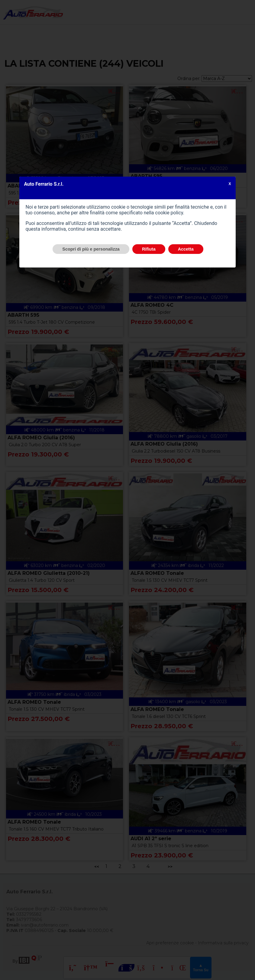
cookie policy (169, 213)
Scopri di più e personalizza (91, 249)
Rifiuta (149, 249)
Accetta (186, 249)
